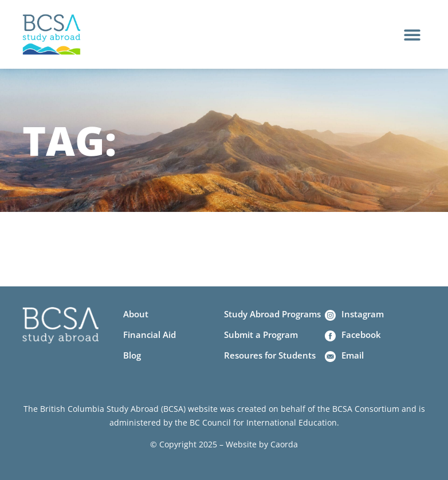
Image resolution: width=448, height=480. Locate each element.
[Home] (52, 35)
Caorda (284, 444)
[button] (412, 35)
